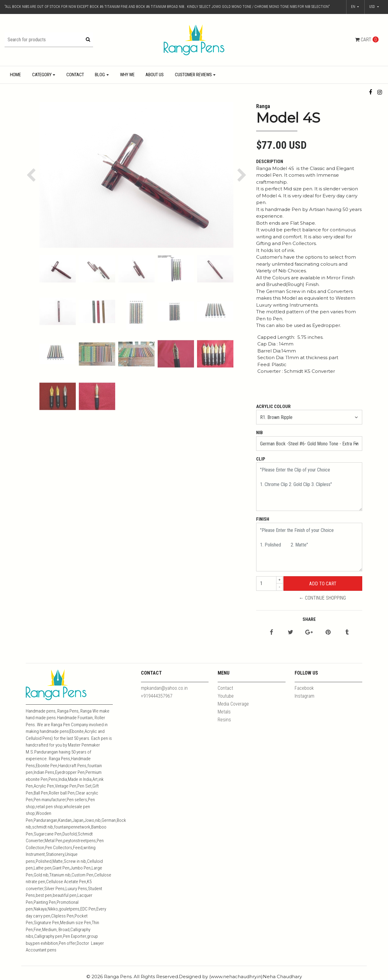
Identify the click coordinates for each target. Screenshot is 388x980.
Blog (100, 75)
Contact (75, 75)
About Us (155, 75)
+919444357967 (157, 696)
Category (42, 75)
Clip (261, 459)
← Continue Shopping (322, 598)
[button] (374, 7)
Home (15, 75)
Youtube (226, 696)
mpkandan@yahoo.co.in (164, 688)
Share (309, 619)
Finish (263, 519)
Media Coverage (233, 704)
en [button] (354, 7)
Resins (224, 720)
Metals (224, 712)
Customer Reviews (193, 75)
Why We (127, 75)
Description (270, 162)
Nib (259, 433)
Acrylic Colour (273, 407)
